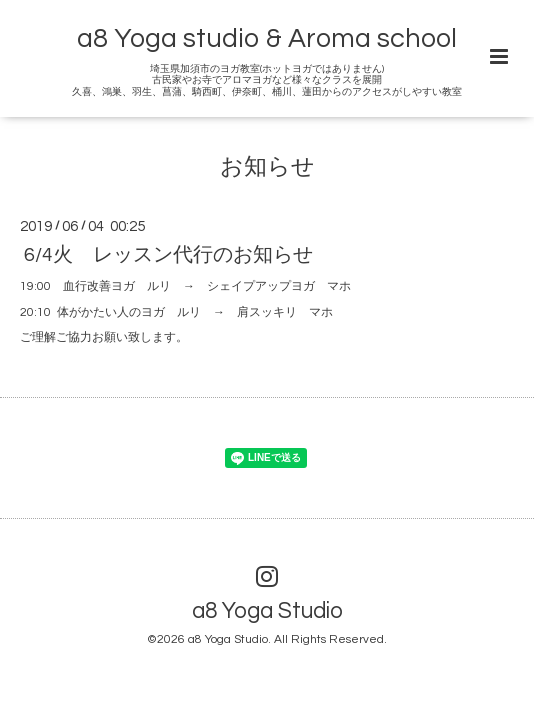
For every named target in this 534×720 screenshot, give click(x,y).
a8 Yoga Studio (267, 611)
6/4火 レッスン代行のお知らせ (168, 255)
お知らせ (267, 167)
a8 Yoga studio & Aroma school (267, 39)
